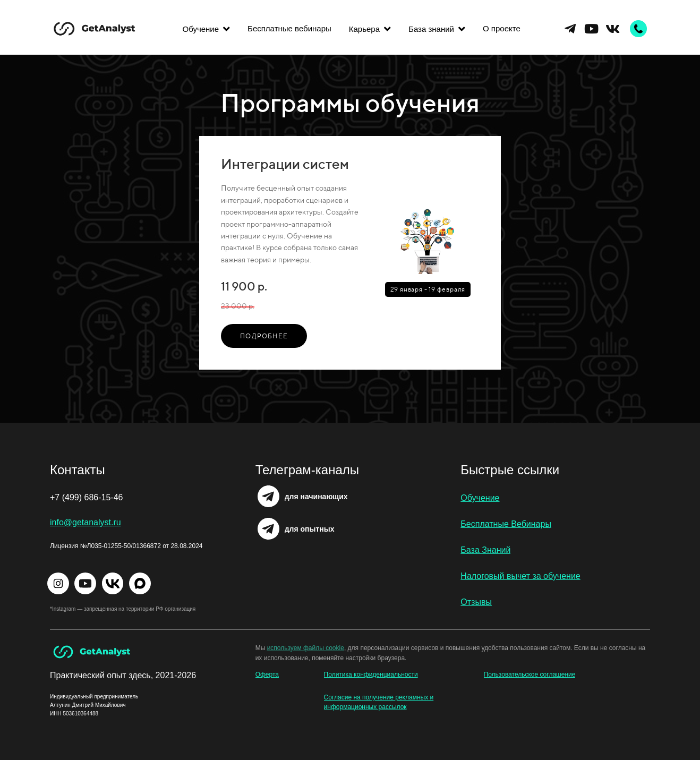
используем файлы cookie (306, 648)
